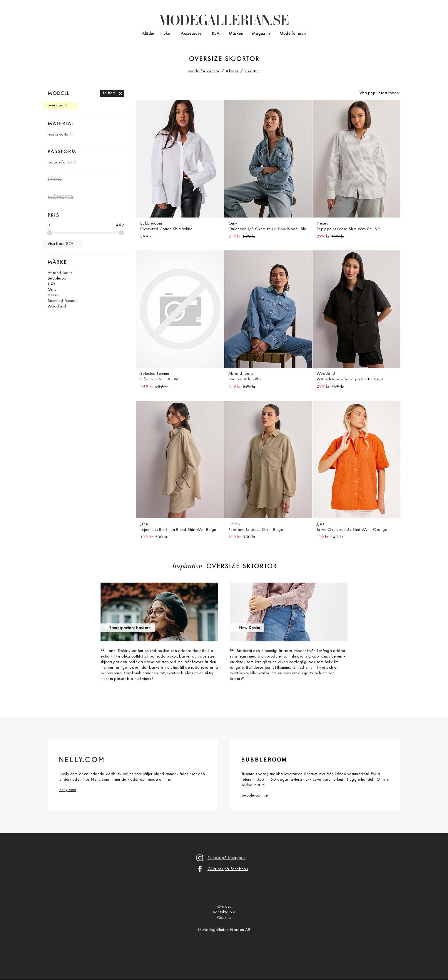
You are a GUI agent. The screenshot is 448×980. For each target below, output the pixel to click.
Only (52, 290)
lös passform (59, 162)
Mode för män (293, 34)
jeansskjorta (58, 134)
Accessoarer (192, 34)
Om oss (224, 907)
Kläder (148, 34)
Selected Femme (62, 301)
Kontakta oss (224, 912)
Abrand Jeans (60, 273)
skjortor (242, 59)
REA (216, 34)
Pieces (53, 295)
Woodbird (57, 306)
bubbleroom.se (255, 796)
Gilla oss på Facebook (228, 869)
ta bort (109, 93)
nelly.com (68, 790)
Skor (168, 34)
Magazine (261, 34)
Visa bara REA (61, 244)
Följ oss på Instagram (226, 858)
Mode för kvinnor (204, 71)
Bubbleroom (58, 279)
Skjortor (252, 71)
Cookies (224, 918)
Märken (236, 34)
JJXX (52, 284)
